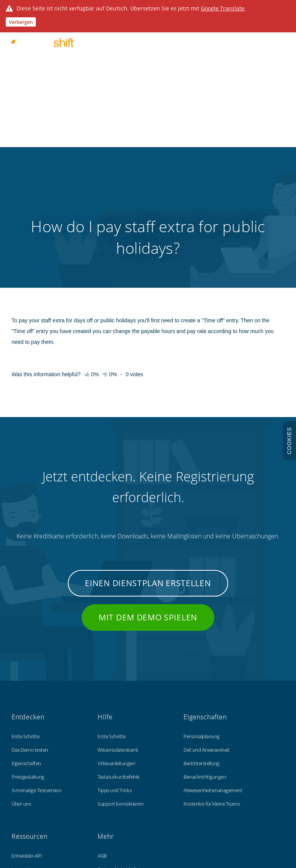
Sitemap (106, 778)
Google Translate (223, 8)
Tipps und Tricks (114, 658)
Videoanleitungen (116, 631)
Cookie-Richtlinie (115, 751)
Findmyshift (43, 833)
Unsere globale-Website (122, 791)
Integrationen (26, 737)
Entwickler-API (27, 724)
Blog (16, 751)
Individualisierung (30, 778)
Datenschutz (111, 764)
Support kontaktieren (120, 672)
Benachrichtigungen (205, 645)
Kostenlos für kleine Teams (212, 672)
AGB (102, 724)
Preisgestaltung (28, 645)
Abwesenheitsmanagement (213, 658)
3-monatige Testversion (36, 658)
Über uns (21, 672)
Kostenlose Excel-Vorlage (38, 791)
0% (110, 242)
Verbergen (21, 22)
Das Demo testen (30, 618)
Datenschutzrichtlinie (120, 737)
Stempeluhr (24, 764)
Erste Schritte (25, 604)
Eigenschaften (26, 631)
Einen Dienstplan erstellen (148, 451)
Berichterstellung (201, 631)
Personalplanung (202, 604)
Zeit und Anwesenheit (206, 618)
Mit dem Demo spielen (148, 485)
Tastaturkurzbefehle (119, 645)
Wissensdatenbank (118, 618)
